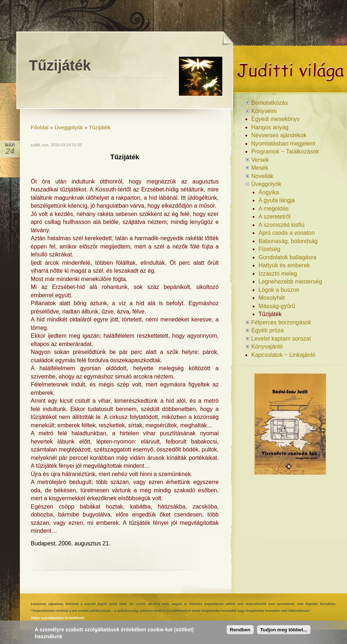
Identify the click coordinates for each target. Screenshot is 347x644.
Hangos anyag (270, 127)
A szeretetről (275, 217)
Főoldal (40, 127)
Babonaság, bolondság (288, 241)
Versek (260, 160)
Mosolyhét (272, 298)
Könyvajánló (267, 347)
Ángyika (269, 192)
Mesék (260, 168)
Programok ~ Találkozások (285, 152)
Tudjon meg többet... (284, 632)
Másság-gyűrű (277, 306)
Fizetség (269, 249)
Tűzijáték (100, 127)
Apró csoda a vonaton (287, 233)
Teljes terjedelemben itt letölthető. (58, 618)
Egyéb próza (267, 330)
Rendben (240, 632)
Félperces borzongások (281, 322)
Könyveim (264, 111)
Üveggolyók (69, 127)
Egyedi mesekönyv (275, 119)
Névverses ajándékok (279, 135)
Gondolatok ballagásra (287, 257)
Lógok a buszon (279, 290)
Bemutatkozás (269, 103)
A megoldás (274, 209)
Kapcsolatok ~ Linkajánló (283, 355)
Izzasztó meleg (278, 274)
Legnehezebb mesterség (290, 282)
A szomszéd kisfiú (281, 225)
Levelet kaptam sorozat (281, 339)
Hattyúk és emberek (284, 265)
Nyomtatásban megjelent (283, 144)
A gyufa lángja (277, 200)
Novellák (262, 176)
